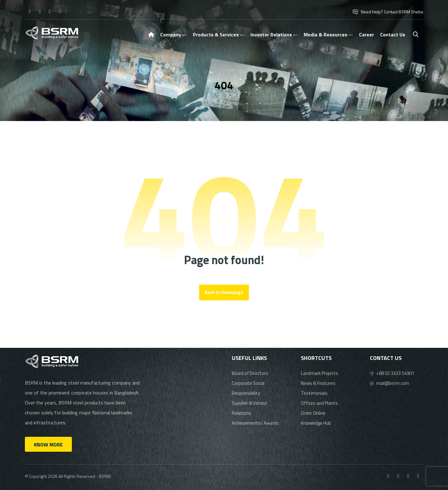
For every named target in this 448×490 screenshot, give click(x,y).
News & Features (318, 383)
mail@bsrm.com (390, 383)
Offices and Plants (319, 403)
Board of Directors (250, 373)
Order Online (313, 413)
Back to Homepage (224, 292)
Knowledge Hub (316, 423)
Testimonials (314, 393)
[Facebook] (30, 11)
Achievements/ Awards (255, 423)
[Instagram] (40, 11)
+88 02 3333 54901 (392, 373)
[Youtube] (60, 11)
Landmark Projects (320, 373)
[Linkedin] (50, 11)
